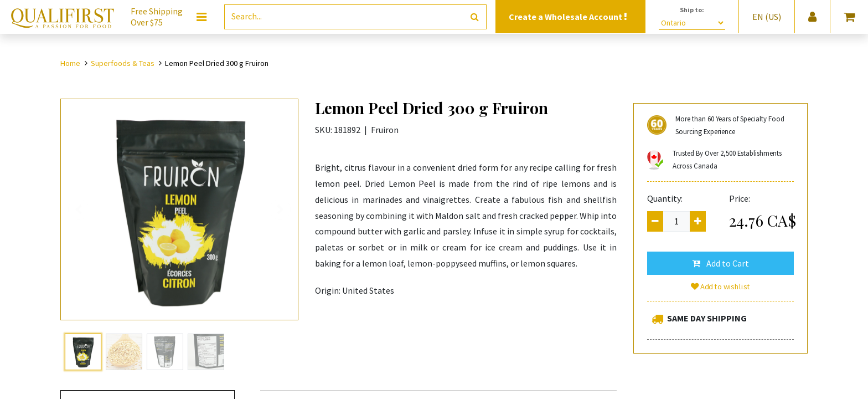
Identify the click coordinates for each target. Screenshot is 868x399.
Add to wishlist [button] (721, 287)
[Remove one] (655, 221)
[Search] (475, 17)
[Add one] (698, 221)
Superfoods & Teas (123, 63)
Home (70, 63)
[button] (720, 263)
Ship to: (692, 10)
